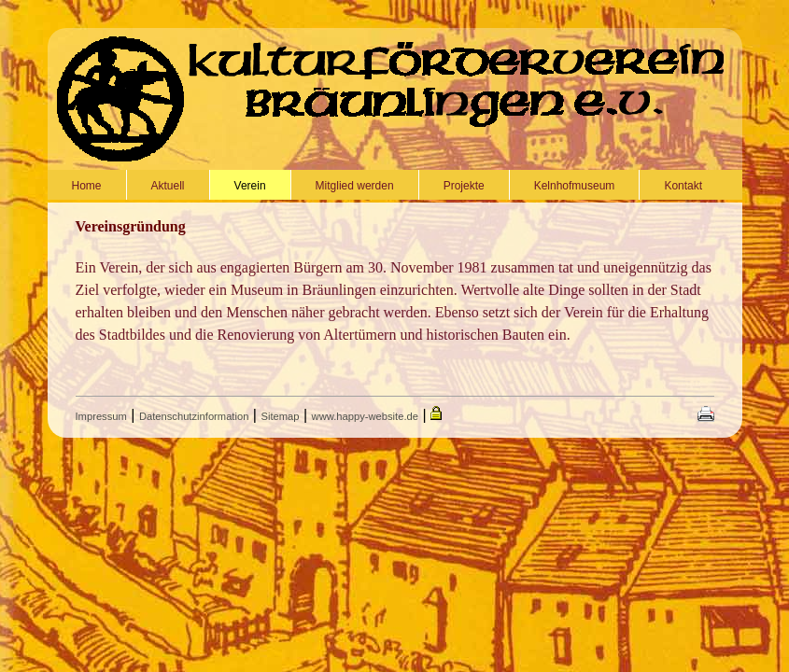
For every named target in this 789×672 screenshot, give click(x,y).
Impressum (101, 416)
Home (87, 186)
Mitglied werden (355, 186)
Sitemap (280, 416)
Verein (250, 186)
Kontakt (683, 186)
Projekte (464, 186)
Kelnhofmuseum (575, 186)
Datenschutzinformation (194, 416)
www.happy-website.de (365, 416)
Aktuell (168, 186)
